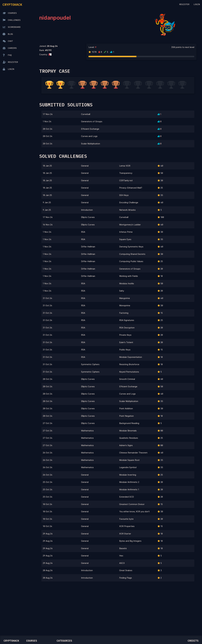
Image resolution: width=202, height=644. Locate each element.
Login (197, 4)
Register (184, 4)
